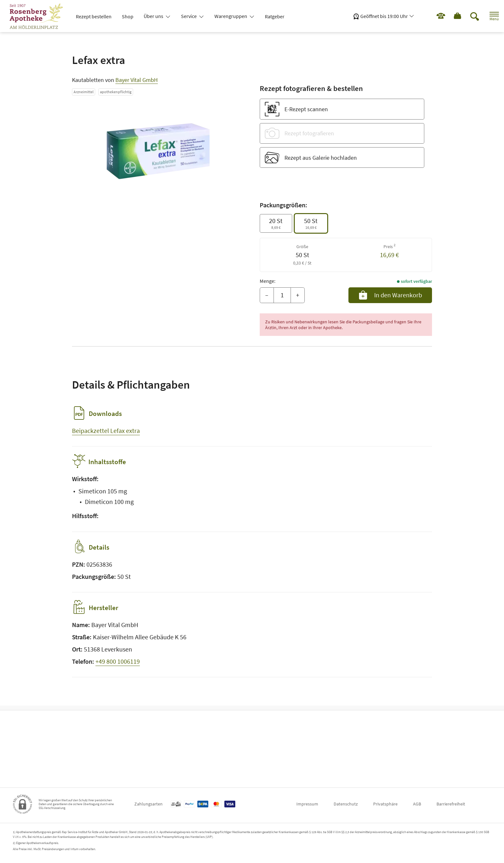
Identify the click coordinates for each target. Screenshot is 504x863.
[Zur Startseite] (39, 16)
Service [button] (189, 16)
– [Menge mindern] (267, 295)
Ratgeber (275, 16)
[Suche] (469, 16)
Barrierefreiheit (451, 804)
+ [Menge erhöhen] (298, 295)
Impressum (307, 804)
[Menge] (282, 295)
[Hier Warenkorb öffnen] (451, 16)
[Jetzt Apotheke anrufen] (431, 16)
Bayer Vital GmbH (137, 80)
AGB (417, 804)
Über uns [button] (154, 16)
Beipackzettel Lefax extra (106, 431)
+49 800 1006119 (118, 666)
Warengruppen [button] (231, 16)
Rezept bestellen (94, 16)
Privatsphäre (385, 804)
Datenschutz (346, 804)
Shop (128, 16)
